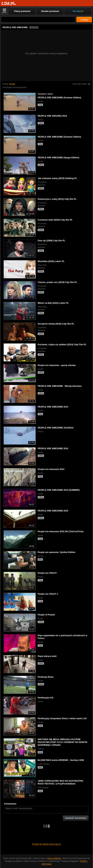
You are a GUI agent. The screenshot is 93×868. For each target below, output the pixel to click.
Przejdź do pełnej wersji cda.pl (47, 844)
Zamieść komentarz (76, 818)
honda (12, 84)
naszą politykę (54, 858)
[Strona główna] (9, 3)
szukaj (84, 20)
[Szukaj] (38, 19)
